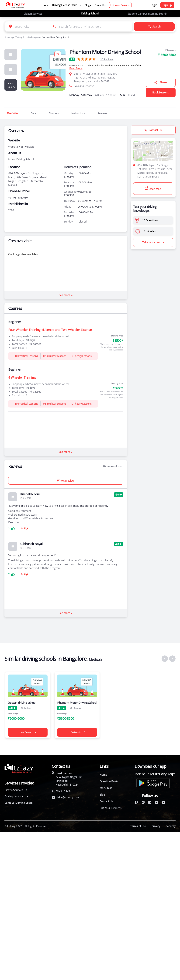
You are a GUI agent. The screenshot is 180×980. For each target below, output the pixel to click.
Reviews (107, 59)
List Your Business (120, 5)
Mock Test (106, 788)
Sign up (167, 5)
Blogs (88, 5)
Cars (33, 113)
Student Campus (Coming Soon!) (147, 14)
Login (154, 5)
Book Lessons (161, 93)
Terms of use (138, 826)
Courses (54, 113)
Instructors (78, 113)
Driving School (90, 14)
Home (46, 5)
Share (161, 82)
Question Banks (109, 781)
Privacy (156, 826)
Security (171, 826)
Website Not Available (21, 147)
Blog (102, 795)
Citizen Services (33, 14)
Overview (12, 113)
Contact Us (100, 5)
